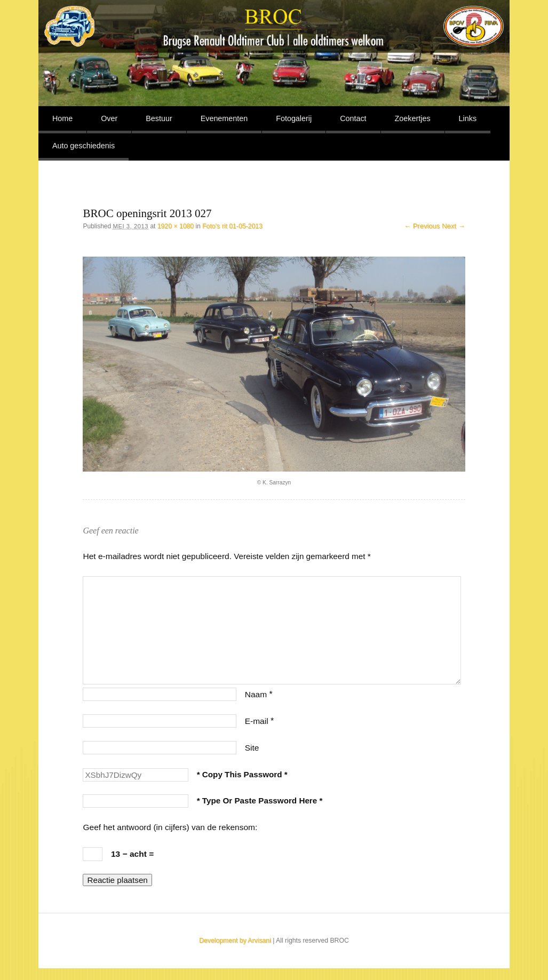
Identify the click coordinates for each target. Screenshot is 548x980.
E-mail (259, 721)
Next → (453, 226)
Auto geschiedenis (84, 146)
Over (109, 118)
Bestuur (159, 118)
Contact (353, 118)
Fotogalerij (294, 118)
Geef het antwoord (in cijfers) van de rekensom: (170, 827)
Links (468, 118)
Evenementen (224, 118)
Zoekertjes (413, 118)
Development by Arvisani (235, 941)
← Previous (422, 226)
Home (62, 118)
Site (252, 748)
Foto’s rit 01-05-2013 (232, 226)
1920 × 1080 (176, 226)
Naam (259, 694)
